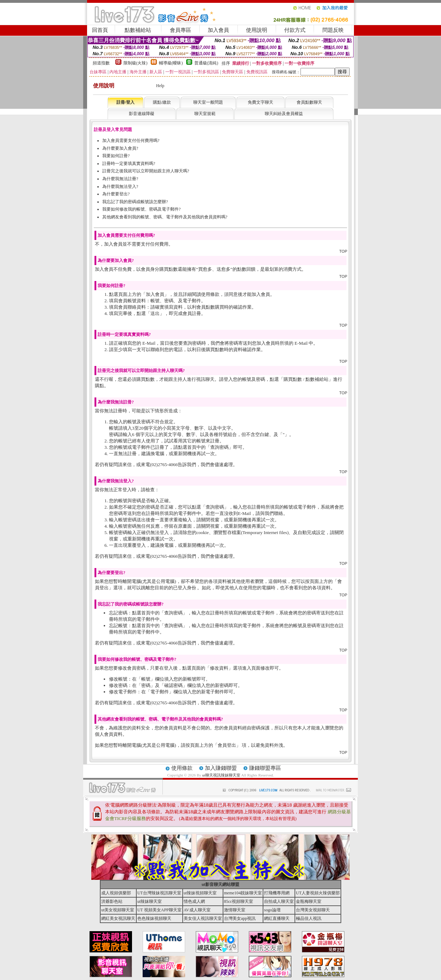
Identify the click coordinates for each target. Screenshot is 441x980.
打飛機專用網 (277, 893)
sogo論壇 (272, 910)
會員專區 (181, 30)
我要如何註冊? (116, 156)
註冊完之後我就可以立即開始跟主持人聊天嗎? (146, 171)
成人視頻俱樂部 (116, 893)
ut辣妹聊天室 (150, 901)
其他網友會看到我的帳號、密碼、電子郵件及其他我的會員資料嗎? (165, 217)
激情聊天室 (235, 910)
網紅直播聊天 (277, 918)
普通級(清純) (206, 63)
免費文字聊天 (260, 102)
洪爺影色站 (112, 901)
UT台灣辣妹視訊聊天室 (159, 893)
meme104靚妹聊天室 (243, 893)
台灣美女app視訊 (240, 918)
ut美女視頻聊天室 (118, 910)
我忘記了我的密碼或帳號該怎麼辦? (135, 202)
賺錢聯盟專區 (265, 768)
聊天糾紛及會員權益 (284, 114)
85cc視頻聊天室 (239, 901)
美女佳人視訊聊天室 (203, 918)
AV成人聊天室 (197, 910)
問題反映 (333, 30)
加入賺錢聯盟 (221, 768)
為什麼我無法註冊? (120, 179)
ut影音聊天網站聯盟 (221, 884)
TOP (343, 251)
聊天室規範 (205, 114)
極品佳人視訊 (309, 918)
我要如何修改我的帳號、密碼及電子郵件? (141, 209)
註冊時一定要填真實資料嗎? (129, 164)
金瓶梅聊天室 (309, 901)
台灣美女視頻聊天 (313, 910)
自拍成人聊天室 (279, 901)
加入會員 (218, 30)
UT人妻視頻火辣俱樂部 (318, 893)
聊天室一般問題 (208, 102)
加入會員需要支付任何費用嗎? (131, 141)
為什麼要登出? (116, 194)
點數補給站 (138, 30)
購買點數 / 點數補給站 (306, 379)
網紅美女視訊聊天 (118, 918)
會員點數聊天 (309, 102)
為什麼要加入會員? (120, 148)
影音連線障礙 (142, 114)
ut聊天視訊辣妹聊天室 (221, 775)
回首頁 (100, 30)
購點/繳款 (162, 102)
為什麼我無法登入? (120, 187)
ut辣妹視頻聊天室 (200, 893)
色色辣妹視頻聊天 (154, 918)
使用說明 (257, 30)
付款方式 (295, 30)
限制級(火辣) (136, 63)
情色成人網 (194, 901)
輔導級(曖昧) (171, 63)
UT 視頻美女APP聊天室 (159, 910)
